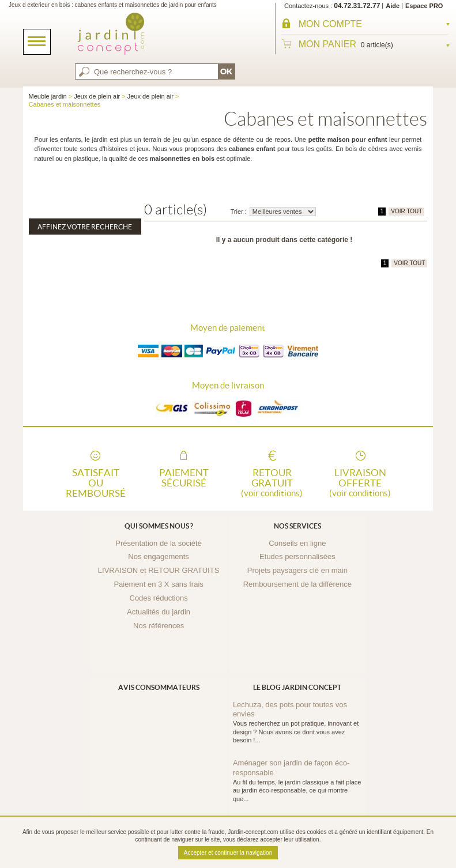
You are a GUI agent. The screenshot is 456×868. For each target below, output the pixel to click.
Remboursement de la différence (297, 584)
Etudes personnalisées (297, 556)
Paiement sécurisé (184, 478)
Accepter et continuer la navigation (228, 853)
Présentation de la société (159, 543)
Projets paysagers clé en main (297, 570)
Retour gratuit (272, 482)
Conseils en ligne (297, 543)
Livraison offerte (360, 482)
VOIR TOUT (406, 211)
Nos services (297, 526)
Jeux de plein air (97, 96)
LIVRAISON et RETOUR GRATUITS (159, 570)
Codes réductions (159, 598)
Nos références (159, 626)
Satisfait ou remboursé (96, 482)
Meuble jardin (48, 96)
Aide (393, 6)
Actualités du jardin (159, 612)
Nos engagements (159, 556)
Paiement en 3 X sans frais (158, 584)
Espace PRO (424, 6)
